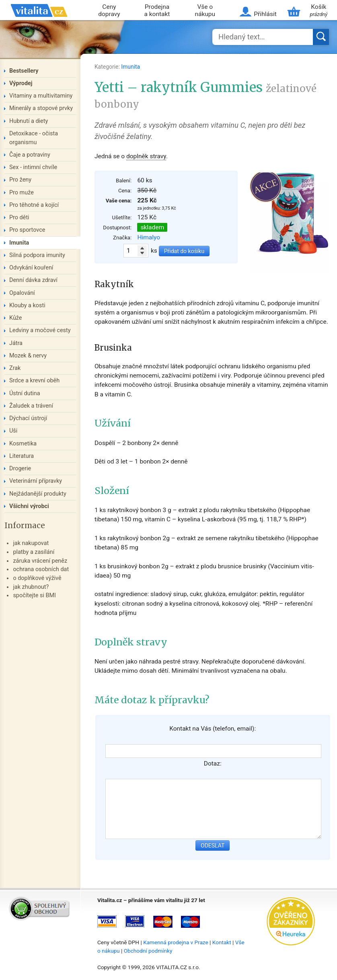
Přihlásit (265, 14)
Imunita (130, 67)
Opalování (22, 293)
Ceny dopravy (109, 11)
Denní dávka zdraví (33, 280)
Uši (13, 431)
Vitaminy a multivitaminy (41, 96)
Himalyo (149, 237)
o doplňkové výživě (37, 578)
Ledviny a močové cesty (40, 330)
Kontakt (222, 942)
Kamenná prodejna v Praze (176, 942)
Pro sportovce (27, 230)
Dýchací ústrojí (28, 418)
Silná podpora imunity (37, 255)
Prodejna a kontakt (157, 11)
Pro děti (19, 217)
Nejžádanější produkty (38, 494)
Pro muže (22, 193)
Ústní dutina (25, 393)
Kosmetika (23, 444)
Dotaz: (213, 764)
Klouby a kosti (27, 305)
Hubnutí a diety (29, 121)
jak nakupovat (31, 543)
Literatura (22, 456)
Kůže (16, 318)
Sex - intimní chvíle (33, 167)
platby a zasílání (34, 552)
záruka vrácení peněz (40, 561)
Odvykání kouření (31, 268)
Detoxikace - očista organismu (34, 138)
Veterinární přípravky (36, 481)
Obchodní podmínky (148, 951)
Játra (16, 343)
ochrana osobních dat (41, 569)
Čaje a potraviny (30, 155)
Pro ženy (20, 180)
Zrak (15, 368)
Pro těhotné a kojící (34, 205)
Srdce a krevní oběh (34, 381)
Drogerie (20, 469)
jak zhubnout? (31, 587)
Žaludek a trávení (31, 406)
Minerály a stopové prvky (41, 108)
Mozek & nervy (28, 356)
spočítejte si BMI (34, 595)
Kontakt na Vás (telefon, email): (213, 729)
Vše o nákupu (205, 11)
